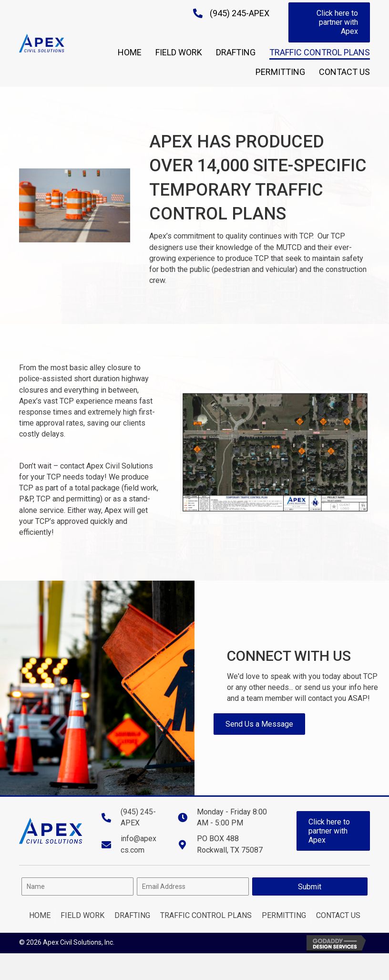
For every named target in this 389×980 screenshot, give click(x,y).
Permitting (284, 915)
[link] (130, 51)
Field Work (82, 915)
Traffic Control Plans (206, 915)
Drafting (132, 915)
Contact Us (338, 915)
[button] (329, 22)
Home (40, 915)
